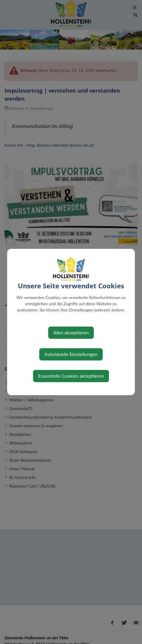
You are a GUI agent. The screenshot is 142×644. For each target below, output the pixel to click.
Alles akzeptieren (71, 332)
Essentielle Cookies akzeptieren (71, 376)
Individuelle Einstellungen (71, 354)
